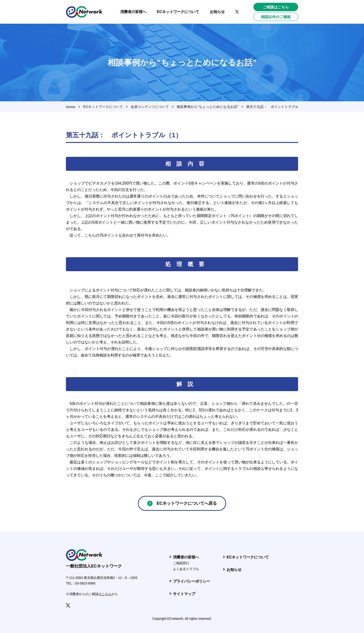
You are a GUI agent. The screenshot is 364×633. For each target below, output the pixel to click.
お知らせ (234, 570)
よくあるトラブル (186, 569)
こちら (107, 594)
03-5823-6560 (85, 583)
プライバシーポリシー (192, 581)
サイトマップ (184, 594)
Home (71, 107)
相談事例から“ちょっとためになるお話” (208, 107)
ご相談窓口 (181, 563)
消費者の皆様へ (186, 557)
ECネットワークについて (103, 107)
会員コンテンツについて (150, 107)
